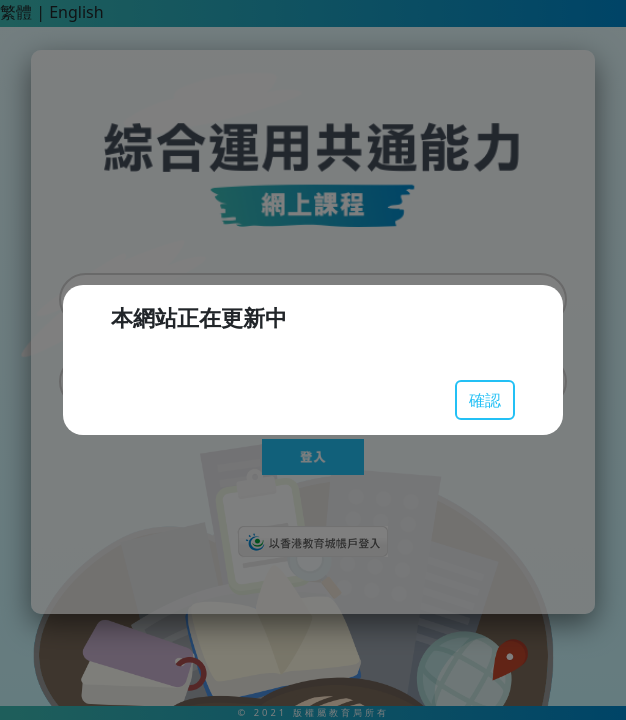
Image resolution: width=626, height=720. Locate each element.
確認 (485, 400)
